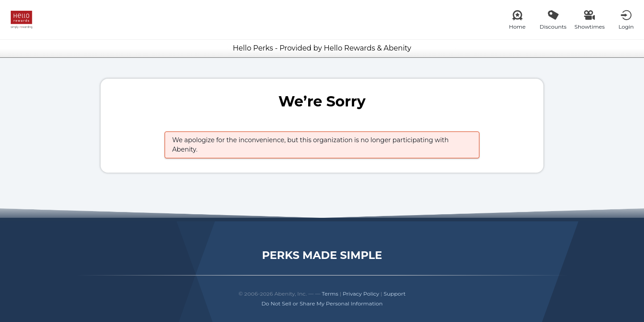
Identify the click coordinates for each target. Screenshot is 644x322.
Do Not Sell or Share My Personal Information (322, 303)
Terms (330, 294)
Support (395, 294)
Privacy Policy (361, 294)
